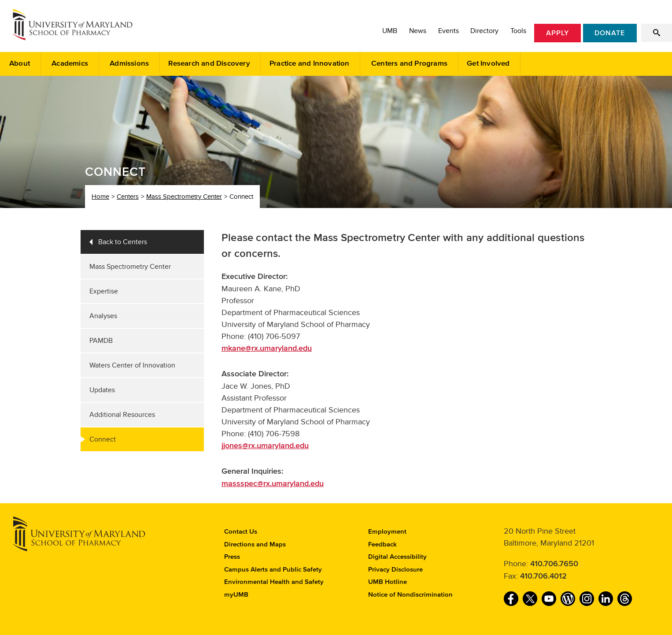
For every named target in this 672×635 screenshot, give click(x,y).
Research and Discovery (209, 64)
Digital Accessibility (397, 557)
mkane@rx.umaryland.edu (267, 349)
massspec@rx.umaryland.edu (273, 484)
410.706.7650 (554, 564)
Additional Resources (122, 415)
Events (449, 31)
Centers (128, 197)
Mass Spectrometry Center (184, 197)
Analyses (103, 316)
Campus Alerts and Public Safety (273, 570)
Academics (70, 64)
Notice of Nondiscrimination (410, 595)
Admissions (129, 64)
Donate (610, 33)
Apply (558, 33)
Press (232, 557)
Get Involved (488, 64)
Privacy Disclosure (395, 570)
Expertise (104, 291)
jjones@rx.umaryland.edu (265, 446)
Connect (103, 439)
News (418, 31)
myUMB (236, 595)
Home (100, 197)
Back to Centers (123, 242)
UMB (390, 31)
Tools (518, 31)
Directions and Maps (255, 544)
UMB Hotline (388, 582)
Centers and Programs (409, 64)
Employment (387, 532)
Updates (102, 390)
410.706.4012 (543, 576)
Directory (484, 31)
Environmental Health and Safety (274, 582)
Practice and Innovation (310, 64)
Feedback (382, 544)
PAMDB (101, 341)
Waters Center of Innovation (132, 365)
